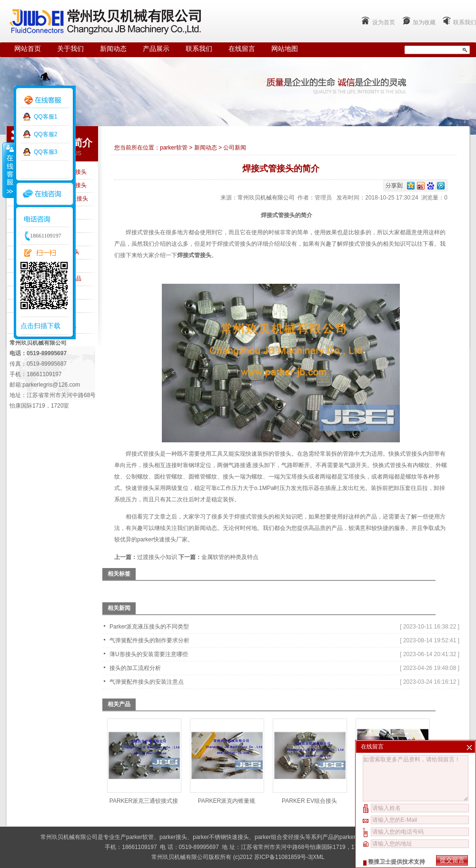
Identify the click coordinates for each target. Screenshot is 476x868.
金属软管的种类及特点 (230, 557)
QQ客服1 (45, 117)
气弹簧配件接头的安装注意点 (147, 682)
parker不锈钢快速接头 (221, 837)
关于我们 (70, 49)
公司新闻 (235, 148)
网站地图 (285, 49)
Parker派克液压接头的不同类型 (149, 627)
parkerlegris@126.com (51, 385)
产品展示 (156, 49)
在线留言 (242, 49)
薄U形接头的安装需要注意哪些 (149, 654)
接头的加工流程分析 (135, 668)
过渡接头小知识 (157, 557)
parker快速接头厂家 (162, 539)
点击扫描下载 (40, 326)
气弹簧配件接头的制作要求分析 (149, 640)
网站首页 (28, 49)
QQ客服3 (45, 152)
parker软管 (174, 148)
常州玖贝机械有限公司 (266, 198)
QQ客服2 (45, 134)
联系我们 (465, 22)
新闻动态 (113, 49)
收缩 (8, 170)
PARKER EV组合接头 (309, 801)
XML (319, 857)
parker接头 (173, 837)
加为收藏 (424, 22)
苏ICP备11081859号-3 (283, 857)
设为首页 (384, 22)
